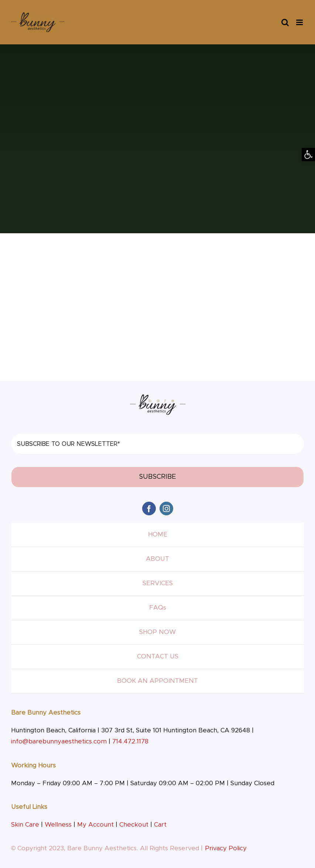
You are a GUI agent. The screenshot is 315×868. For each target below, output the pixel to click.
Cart (160, 825)
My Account (95, 825)
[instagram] (166, 508)
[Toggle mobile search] (285, 22)
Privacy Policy (226, 848)
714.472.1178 (130, 741)
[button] (308, 155)
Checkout (134, 825)
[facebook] (149, 508)
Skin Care (25, 825)
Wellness (58, 825)
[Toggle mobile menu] (300, 22)
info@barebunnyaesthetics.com (59, 741)
